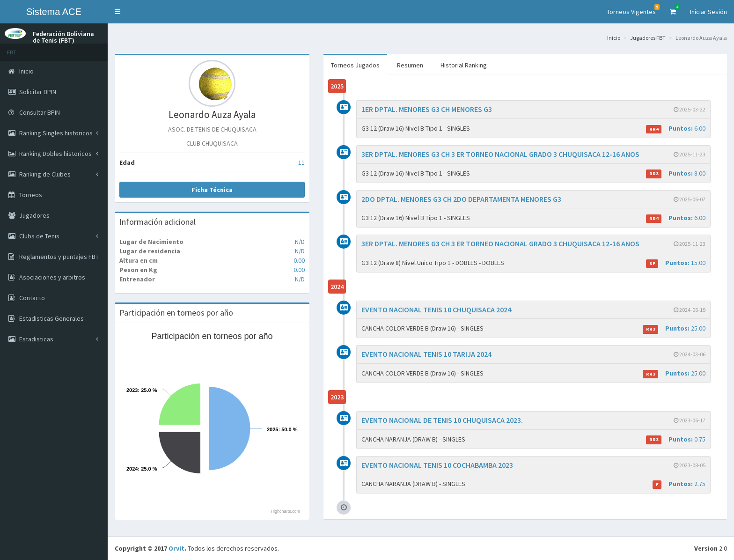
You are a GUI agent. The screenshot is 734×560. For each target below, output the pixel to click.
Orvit (176, 548)
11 (301, 162)
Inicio (614, 38)
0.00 (299, 260)
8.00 (676, 173)
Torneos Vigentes (633, 10)
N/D (300, 242)
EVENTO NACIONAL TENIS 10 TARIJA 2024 (426, 354)
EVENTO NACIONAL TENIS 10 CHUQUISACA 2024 (436, 309)
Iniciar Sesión (708, 12)
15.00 (676, 263)
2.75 (679, 484)
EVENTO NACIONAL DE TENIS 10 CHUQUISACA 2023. (442, 420)
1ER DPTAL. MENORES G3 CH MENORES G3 (427, 109)
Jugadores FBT (648, 38)
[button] (117, 12)
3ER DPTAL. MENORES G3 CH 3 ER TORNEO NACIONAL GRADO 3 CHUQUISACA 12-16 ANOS (500, 154)
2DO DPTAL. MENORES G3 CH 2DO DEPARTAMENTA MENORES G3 (461, 199)
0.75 (676, 439)
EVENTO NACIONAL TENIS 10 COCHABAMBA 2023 (437, 465)
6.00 (676, 129)
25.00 (674, 328)
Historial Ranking (464, 65)
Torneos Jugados (355, 65)
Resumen (410, 65)
